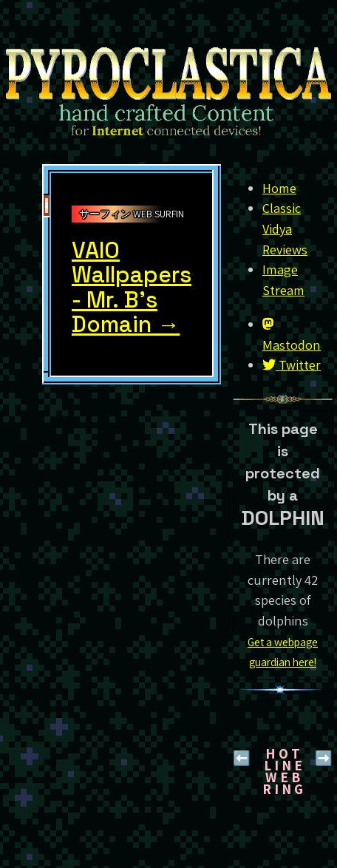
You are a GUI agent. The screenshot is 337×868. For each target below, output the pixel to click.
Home (279, 188)
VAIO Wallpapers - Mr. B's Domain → (132, 287)
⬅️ (242, 758)
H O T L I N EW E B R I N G (283, 771)
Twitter (292, 365)
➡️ (324, 758)
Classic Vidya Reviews (285, 228)
